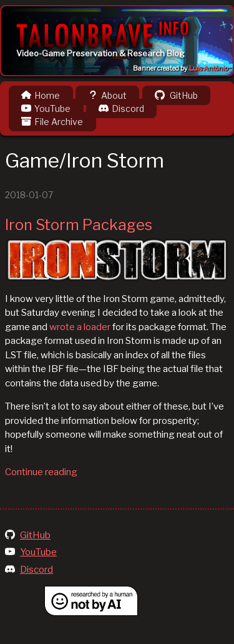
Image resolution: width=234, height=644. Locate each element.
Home (41, 95)
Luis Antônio (208, 68)
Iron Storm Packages (79, 225)
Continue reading (41, 472)
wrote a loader (80, 327)
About (107, 95)
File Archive (52, 122)
